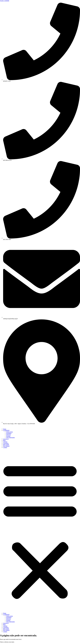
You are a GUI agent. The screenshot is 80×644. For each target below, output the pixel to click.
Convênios (6, 443)
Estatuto (8, 436)
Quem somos (10, 432)
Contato (5, 447)
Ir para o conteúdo (5, 1)
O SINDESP (6, 430)
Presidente (9, 433)
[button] (40, 530)
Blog (4, 440)
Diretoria (9, 435)
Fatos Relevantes (11, 438)
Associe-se (6, 439)
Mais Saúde (6, 445)
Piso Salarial (6, 446)
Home (5, 429)
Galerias (5, 442)
